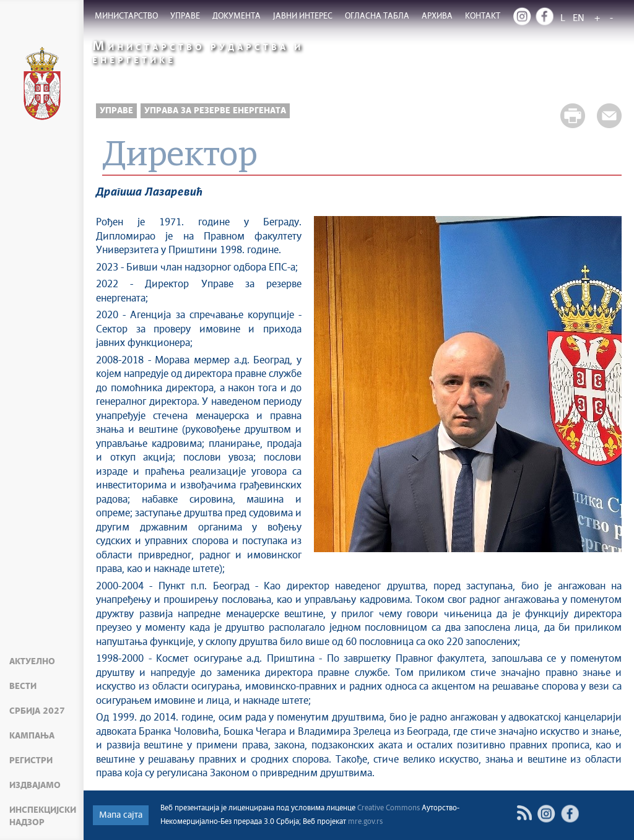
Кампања (32, 736)
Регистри (31, 761)
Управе (116, 111)
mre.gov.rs (365, 822)
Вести (23, 686)
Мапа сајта (121, 815)
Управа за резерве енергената (215, 111)
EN (579, 18)
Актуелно (32, 662)
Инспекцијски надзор (43, 816)
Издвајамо (35, 786)
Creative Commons (389, 808)
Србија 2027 (37, 711)
